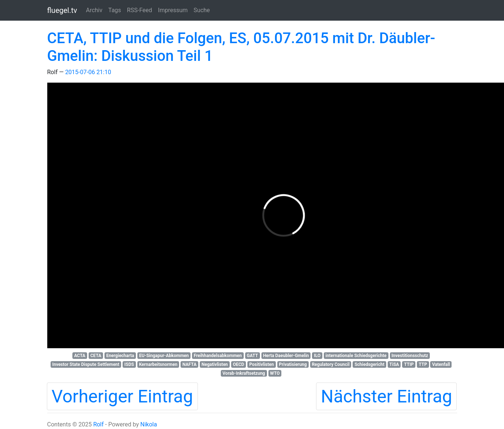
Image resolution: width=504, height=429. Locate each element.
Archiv (94, 10)
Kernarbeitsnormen (158, 364)
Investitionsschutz (410, 356)
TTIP (409, 364)
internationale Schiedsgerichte (356, 356)
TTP (423, 364)
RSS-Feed (140, 10)
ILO (317, 356)
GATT (252, 356)
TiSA (394, 364)
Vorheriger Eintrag (122, 396)
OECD (239, 364)
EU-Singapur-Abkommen (164, 356)
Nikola (149, 424)
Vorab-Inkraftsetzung (244, 373)
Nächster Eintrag (387, 396)
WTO (275, 373)
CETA (96, 356)
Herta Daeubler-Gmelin (286, 356)
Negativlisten (215, 364)
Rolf (98, 424)
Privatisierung (293, 364)
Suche (202, 10)
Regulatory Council (330, 364)
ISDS (129, 364)
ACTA (80, 356)
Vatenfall (441, 364)
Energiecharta (120, 356)
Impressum (173, 10)
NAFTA (189, 364)
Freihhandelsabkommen (218, 356)
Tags (115, 10)
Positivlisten (262, 364)
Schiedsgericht (369, 364)
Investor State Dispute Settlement (86, 364)
